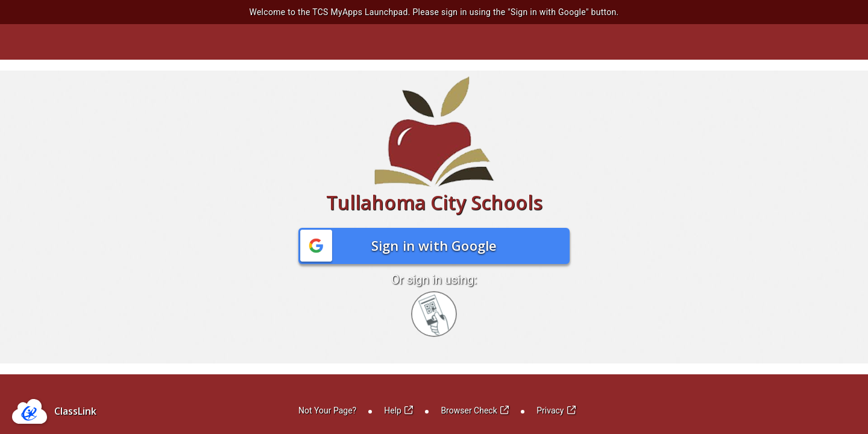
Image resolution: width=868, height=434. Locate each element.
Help (398, 410)
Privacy (556, 410)
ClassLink (75, 411)
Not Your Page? (327, 410)
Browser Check (475, 410)
